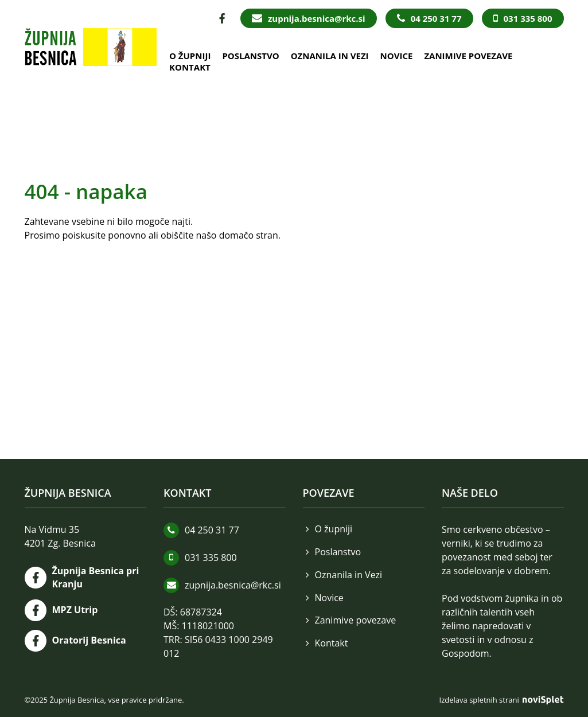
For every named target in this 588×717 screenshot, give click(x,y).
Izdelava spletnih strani (502, 700)
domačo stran (249, 235)
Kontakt (190, 67)
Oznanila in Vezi (330, 56)
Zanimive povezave (468, 56)
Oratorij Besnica (89, 640)
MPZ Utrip (75, 610)
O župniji (190, 56)
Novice (397, 56)
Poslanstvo (250, 56)
